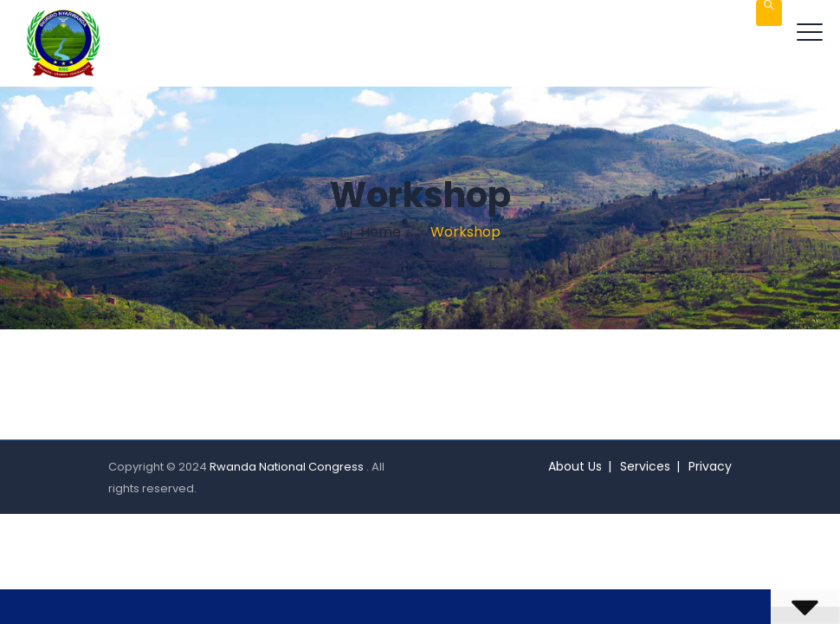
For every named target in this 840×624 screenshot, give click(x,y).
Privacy (710, 466)
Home (370, 232)
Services (645, 466)
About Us (575, 466)
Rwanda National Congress (288, 467)
